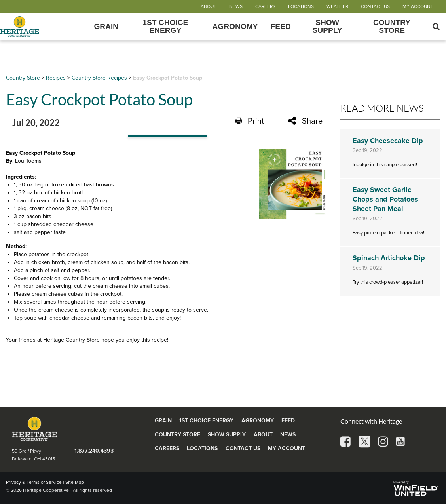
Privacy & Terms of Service (34, 482)
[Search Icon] (436, 27)
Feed (281, 27)
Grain (106, 27)
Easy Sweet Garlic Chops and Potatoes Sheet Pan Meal (385, 199)
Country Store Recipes (99, 78)
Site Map (75, 482)
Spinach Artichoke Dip (389, 258)
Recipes (56, 78)
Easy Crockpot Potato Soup (168, 78)
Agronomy (235, 27)
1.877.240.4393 (94, 451)
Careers (265, 6)
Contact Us (375, 6)
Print (250, 121)
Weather (337, 6)
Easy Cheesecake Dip (388, 141)
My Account (418, 6)
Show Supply (327, 27)
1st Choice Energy (165, 27)
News (236, 6)
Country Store (392, 27)
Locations (301, 6)
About (209, 6)
